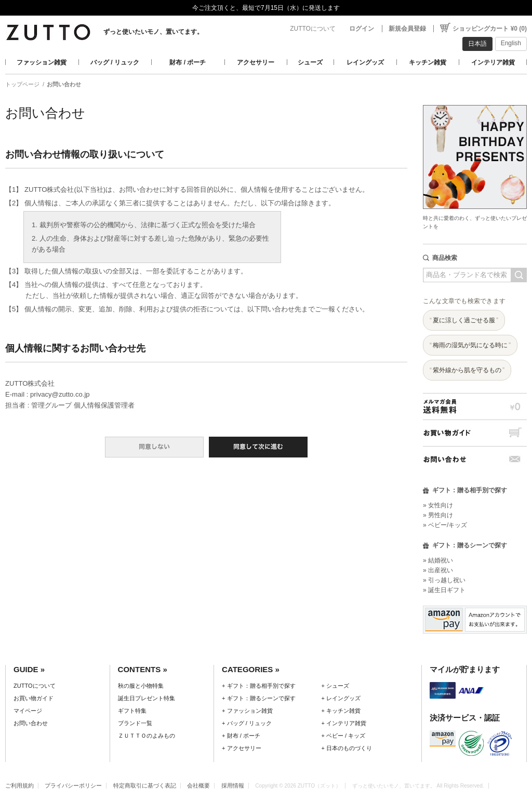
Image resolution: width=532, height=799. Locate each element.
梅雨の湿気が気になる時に (470, 345)
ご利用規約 (19, 785)
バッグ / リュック (115, 62)
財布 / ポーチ (188, 62)
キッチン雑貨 (428, 62)
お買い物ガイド (475, 433)
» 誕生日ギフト (444, 590)
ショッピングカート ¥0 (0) (490, 29)
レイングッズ (365, 62)
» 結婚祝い (438, 560)
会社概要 (198, 785)
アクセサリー (256, 62)
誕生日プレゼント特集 (147, 698)
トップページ (22, 84)
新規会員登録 (407, 29)
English (511, 43)
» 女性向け (438, 505)
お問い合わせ (475, 459)
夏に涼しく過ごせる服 (464, 320)
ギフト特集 (132, 711)
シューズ (310, 62)
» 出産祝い (438, 570)
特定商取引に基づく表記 (145, 785)
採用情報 (233, 785)
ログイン (362, 29)
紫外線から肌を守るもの (467, 370)
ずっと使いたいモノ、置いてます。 (153, 32)
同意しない (154, 447)
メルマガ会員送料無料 (475, 406)
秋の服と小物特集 (141, 686)
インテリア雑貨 (493, 62)
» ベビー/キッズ (445, 525)
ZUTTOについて (313, 29)
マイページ (28, 711)
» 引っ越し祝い (444, 580)
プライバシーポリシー (73, 785)
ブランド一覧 (135, 723)
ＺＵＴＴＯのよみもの (147, 736)
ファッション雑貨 (42, 62)
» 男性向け (438, 515)
